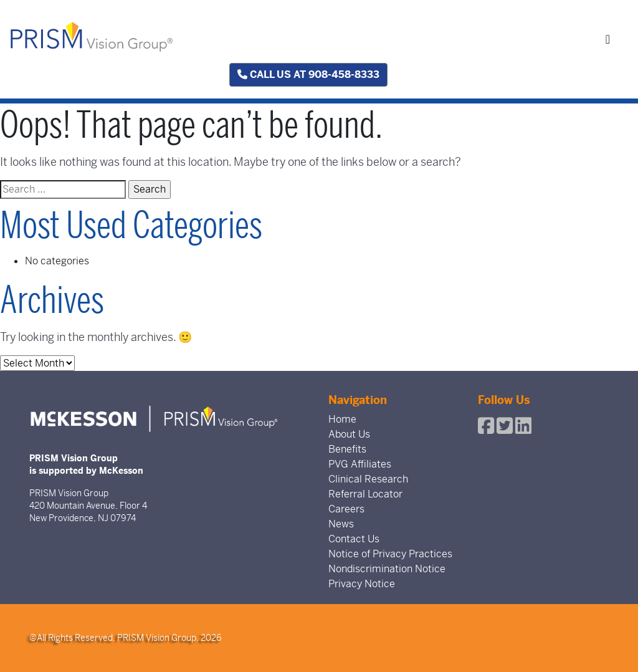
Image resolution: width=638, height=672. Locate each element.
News (341, 524)
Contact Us (354, 539)
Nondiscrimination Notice (387, 569)
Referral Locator (365, 494)
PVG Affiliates (360, 464)
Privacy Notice (362, 584)
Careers (346, 509)
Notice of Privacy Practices (390, 554)
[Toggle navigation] (608, 40)
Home (342, 419)
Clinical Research (368, 479)
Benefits (347, 449)
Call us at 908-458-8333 (308, 74)
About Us (349, 434)
